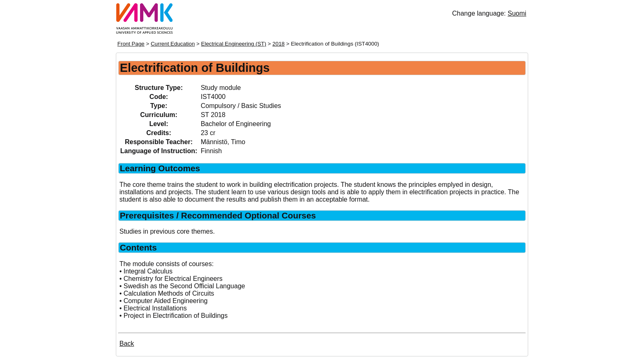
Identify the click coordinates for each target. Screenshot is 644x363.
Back (127, 343)
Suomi (517, 13)
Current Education (173, 44)
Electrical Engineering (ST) (234, 44)
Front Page (131, 44)
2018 (278, 44)
